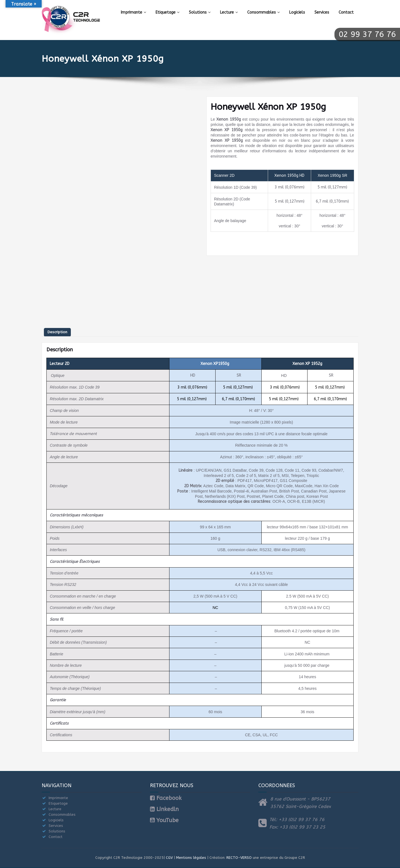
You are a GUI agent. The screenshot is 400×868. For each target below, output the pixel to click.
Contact (346, 12)
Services (322, 12)
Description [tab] (57, 332)
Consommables (263, 12)
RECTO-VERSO (239, 858)
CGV (169, 858)
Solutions (200, 12)
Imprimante (133, 12)
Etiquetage (167, 12)
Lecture (229, 12)
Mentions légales (191, 858)
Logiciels (297, 12)
